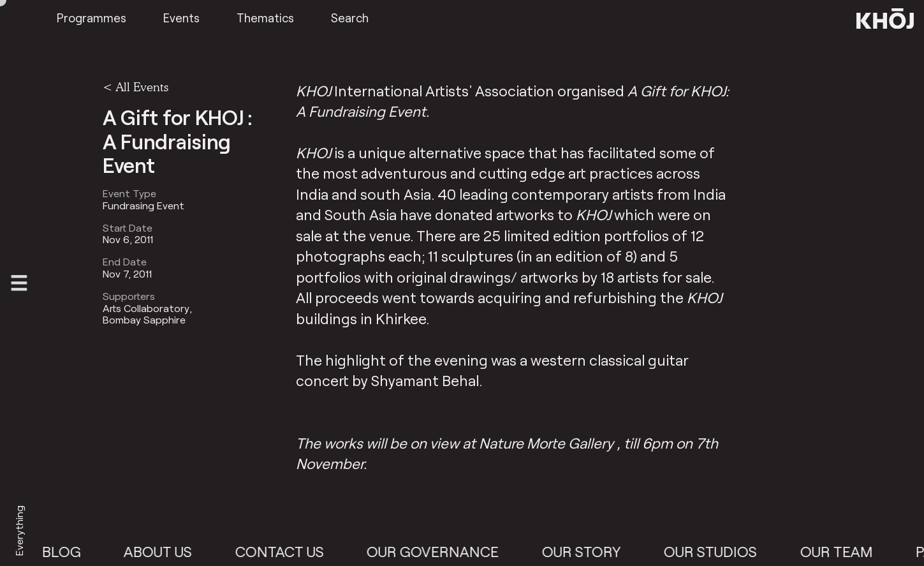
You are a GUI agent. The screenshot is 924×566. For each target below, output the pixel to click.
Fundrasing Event (143, 205)
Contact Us (286, 551)
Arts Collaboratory (146, 308)
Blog (68, 551)
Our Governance (440, 551)
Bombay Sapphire (144, 320)
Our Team (843, 551)
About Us (165, 551)
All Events (142, 87)
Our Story (588, 551)
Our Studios (717, 551)
